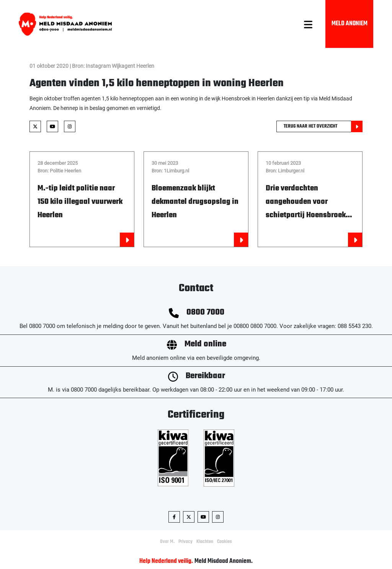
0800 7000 (205, 312)
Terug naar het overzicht (323, 126)
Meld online (205, 344)
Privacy (185, 542)
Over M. (167, 542)
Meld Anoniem (350, 24)
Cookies (225, 542)
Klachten (205, 542)
